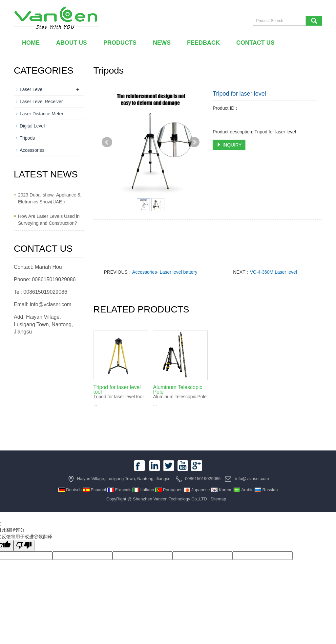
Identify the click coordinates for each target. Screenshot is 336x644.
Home (31, 43)
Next (194, 142)
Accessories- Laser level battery (165, 272)
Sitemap (218, 499)
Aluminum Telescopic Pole (178, 390)
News (162, 43)
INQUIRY (229, 145)
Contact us (255, 43)
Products (120, 43)
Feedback (203, 43)
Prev (107, 142)
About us (72, 43)
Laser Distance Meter (42, 114)
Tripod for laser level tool (117, 390)
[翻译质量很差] (24, 546)
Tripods (27, 138)
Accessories (32, 150)
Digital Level (32, 126)
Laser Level (31, 89)
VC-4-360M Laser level (273, 272)
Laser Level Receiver (41, 102)
